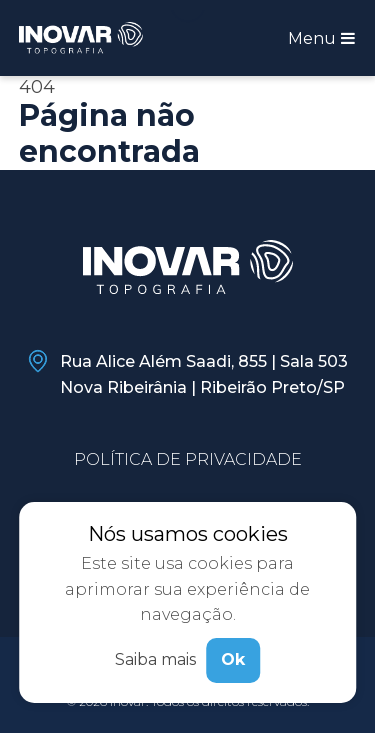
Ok (233, 659)
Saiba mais (155, 659)
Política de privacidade (188, 459)
